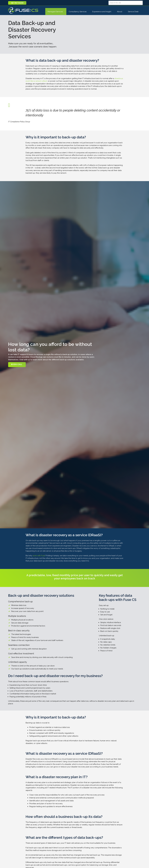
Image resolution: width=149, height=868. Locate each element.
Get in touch (17, 3)
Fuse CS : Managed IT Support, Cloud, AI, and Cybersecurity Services (23, 10)
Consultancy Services (78, 12)
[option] (74, 355)
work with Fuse (39, 556)
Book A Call (17, 364)
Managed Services (55, 12)
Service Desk (134, 11)
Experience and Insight (102, 12)
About (120, 12)
